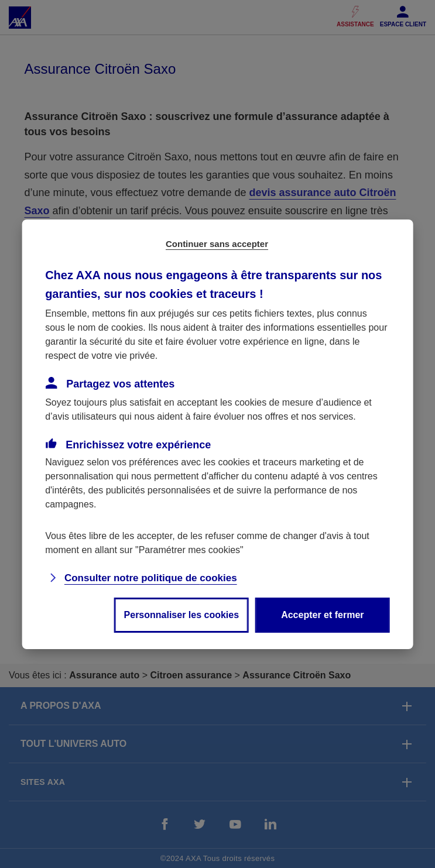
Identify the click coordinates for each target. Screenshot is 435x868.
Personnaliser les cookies (182, 615)
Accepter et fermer (322, 615)
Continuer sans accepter (217, 244)
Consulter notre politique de (151, 578)
